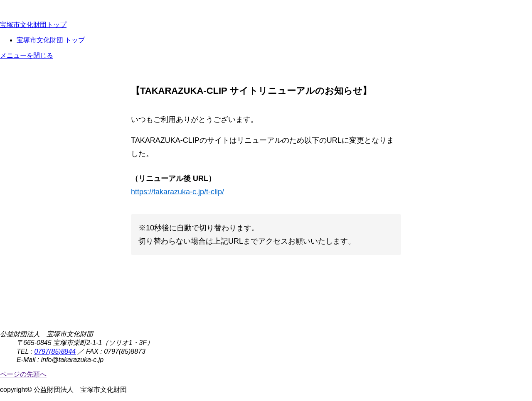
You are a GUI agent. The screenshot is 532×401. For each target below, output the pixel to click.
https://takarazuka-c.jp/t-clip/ (177, 192)
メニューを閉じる (27, 55)
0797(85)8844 (55, 351)
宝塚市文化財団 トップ (51, 40)
